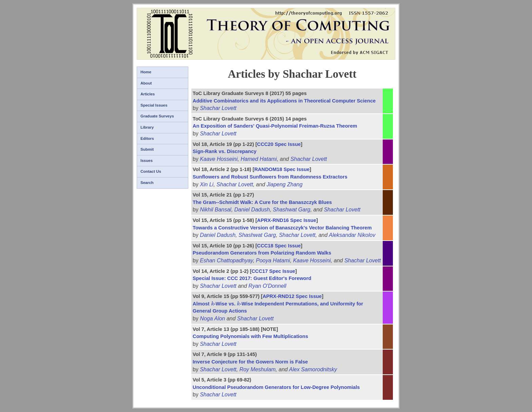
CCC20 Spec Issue (279, 144)
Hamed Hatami (259, 159)
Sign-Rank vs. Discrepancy (225, 151)
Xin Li (207, 184)
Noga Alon (212, 319)
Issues (147, 161)
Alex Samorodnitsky (313, 369)
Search (147, 183)
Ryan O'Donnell (267, 286)
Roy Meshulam (258, 369)
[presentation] (213, 304)
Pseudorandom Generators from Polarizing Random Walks (262, 253)
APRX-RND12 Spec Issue (292, 296)
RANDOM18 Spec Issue (282, 169)
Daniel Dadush (252, 210)
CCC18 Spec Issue (279, 246)
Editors (147, 138)
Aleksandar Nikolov (352, 235)
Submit (147, 149)
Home (146, 72)
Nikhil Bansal (215, 210)
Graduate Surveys (157, 116)
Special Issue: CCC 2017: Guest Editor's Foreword (252, 278)
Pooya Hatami (273, 260)
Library (147, 127)
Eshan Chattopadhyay (226, 260)
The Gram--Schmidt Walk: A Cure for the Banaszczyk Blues (262, 202)
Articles (148, 94)
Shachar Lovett (218, 108)
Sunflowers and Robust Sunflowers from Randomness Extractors (270, 177)
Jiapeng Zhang (285, 184)
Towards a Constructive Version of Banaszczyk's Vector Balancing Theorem (282, 228)
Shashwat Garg (291, 210)
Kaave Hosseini (219, 159)
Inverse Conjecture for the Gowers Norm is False (250, 362)
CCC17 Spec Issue (273, 271)
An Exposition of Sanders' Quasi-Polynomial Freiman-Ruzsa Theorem (275, 126)
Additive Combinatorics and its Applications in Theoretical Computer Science (284, 101)
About (146, 83)
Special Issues (154, 105)
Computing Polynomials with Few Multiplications (250, 336)
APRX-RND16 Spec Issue (287, 220)
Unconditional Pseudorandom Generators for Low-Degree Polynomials (276, 387)
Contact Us (151, 171)
